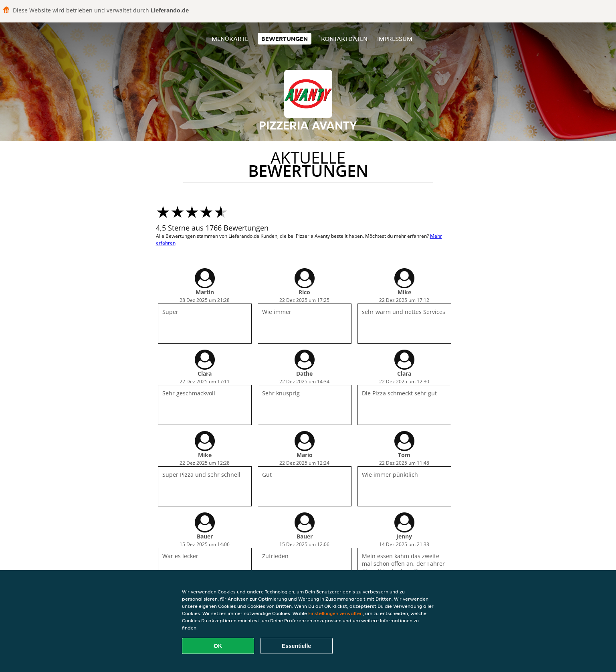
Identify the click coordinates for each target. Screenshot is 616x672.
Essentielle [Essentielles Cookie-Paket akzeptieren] (296, 646)
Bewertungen (285, 39)
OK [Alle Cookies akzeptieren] (218, 646)
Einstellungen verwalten (335, 613)
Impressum (395, 39)
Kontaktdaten (344, 39)
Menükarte (230, 39)
